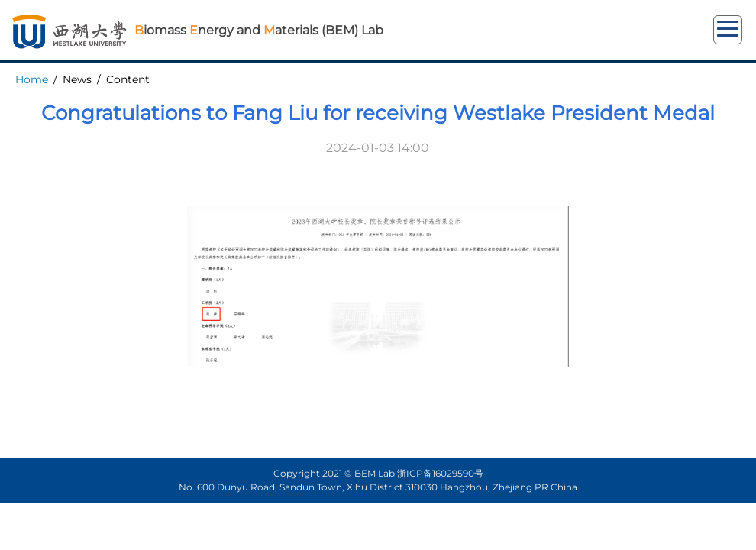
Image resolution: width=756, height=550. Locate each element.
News (77, 79)
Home (32, 79)
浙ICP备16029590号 (440, 473)
